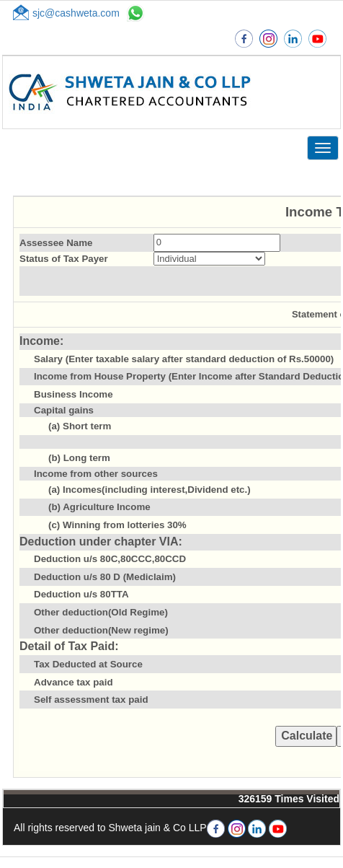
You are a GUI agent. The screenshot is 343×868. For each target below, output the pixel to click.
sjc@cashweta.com (76, 13)
